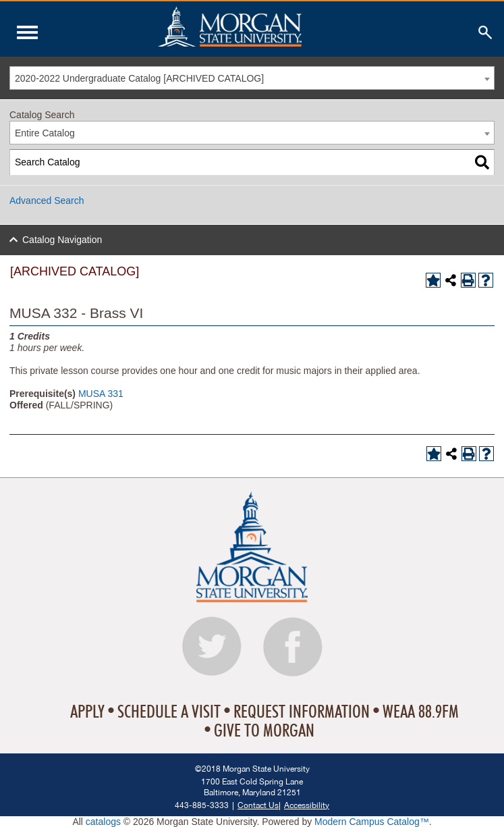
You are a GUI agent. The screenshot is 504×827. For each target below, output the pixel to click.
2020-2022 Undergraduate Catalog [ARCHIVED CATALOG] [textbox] (139, 78)
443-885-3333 (202, 805)
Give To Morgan (264, 731)
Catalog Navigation (62, 240)
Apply (87, 712)
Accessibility (307, 805)
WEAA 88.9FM (421, 712)
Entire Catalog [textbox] (45, 133)
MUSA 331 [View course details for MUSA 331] (101, 394)
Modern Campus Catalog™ (372, 822)
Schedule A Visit (169, 712)
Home (258, 26)
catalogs (103, 822)
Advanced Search (47, 201)
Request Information (302, 712)
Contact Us (258, 805)
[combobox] (252, 78)
